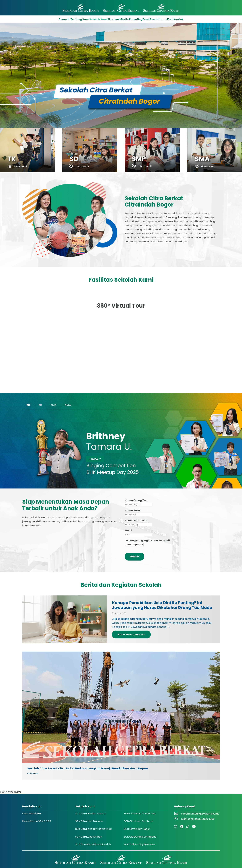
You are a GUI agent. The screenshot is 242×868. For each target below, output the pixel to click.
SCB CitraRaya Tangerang (140, 814)
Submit (134, 557)
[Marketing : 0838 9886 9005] (178, 819)
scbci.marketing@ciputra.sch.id (200, 814)
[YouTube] (194, 827)
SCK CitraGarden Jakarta (91, 814)
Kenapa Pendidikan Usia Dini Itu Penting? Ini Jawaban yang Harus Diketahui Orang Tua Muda (162, 605)
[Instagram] (176, 827)
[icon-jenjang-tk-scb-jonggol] (27, 150)
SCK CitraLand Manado (89, 821)
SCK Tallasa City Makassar (140, 844)
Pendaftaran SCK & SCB (37, 821)
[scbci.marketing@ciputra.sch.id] (178, 814)
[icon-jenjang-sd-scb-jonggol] (90, 150)
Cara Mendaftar (32, 814)
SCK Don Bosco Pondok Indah (93, 844)
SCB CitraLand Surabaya (139, 821)
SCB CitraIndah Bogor (137, 829)
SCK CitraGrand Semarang (140, 837)
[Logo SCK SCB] (121, 8)
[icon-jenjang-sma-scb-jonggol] (215, 150)
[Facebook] (182, 827)
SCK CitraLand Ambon (89, 837)
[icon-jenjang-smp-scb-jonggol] (152, 150)
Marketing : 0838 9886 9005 (198, 819)
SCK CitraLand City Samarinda (93, 829)
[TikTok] (188, 827)
